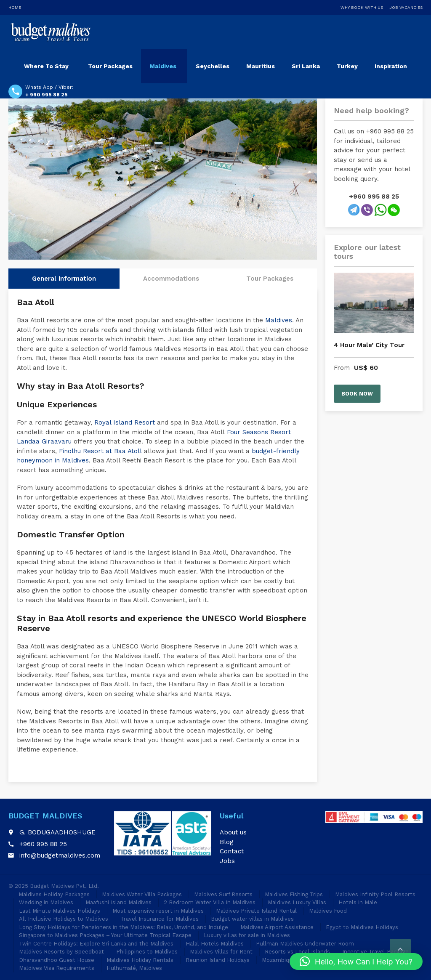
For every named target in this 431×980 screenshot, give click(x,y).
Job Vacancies (406, 7)
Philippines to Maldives (147, 952)
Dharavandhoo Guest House (57, 960)
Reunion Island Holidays (218, 960)
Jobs (227, 861)
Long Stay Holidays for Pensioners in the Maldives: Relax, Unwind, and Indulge (124, 927)
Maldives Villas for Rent (221, 952)
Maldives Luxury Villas (297, 902)
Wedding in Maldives (46, 902)
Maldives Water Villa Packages (142, 894)
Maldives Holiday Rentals (140, 960)
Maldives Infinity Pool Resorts (375, 894)
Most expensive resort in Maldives (158, 911)
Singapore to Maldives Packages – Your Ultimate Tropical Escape (105, 935)
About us (233, 832)
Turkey (347, 66)
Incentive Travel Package (375, 952)
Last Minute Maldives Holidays (60, 911)
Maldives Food (328, 911)
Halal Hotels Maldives (215, 944)
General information (64, 279)
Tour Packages (110, 66)
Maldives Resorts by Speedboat (61, 952)
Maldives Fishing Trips (294, 894)
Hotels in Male (358, 902)
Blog (227, 842)
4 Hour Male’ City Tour (369, 345)
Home (15, 7)
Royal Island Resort (125, 422)
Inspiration (391, 66)
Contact (232, 851)
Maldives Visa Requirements (57, 968)
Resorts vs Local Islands (297, 952)
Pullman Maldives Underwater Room (305, 944)
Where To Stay (46, 66)
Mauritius (261, 66)
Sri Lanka (306, 66)
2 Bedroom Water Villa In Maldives (210, 902)
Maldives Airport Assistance (277, 927)
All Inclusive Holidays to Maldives (64, 919)
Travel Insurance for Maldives (160, 919)
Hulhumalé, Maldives (134, 968)
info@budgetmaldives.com (60, 855)
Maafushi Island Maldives (118, 902)
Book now (357, 394)
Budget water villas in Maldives (252, 919)
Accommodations (171, 279)
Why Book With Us (362, 7)
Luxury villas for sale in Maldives (247, 935)
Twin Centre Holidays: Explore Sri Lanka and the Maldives (96, 944)
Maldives (163, 66)
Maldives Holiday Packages (54, 894)
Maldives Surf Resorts (223, 894)
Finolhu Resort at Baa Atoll (100, 451)
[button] (356, 961)
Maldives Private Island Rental (256, 911)
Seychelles (213, 66)
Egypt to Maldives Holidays (362, 927)
